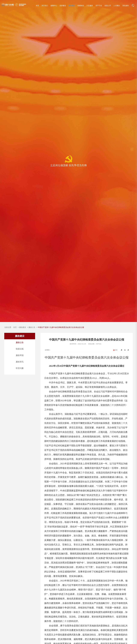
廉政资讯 (20, 362)
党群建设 (63, 6)
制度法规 (20, 349)
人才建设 (117, 6)
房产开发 (99, 6)
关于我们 (45, 6)
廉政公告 (32, 327)
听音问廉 (20, 368)
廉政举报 (20, 355)
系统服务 (126, 6)
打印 (115, 350)
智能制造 (81, 6)
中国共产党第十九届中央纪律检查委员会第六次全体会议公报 (61, 327)
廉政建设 (72, 6)
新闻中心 (54, 6)
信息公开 (108, 6)
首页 (37, 6)
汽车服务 (90, 6)
